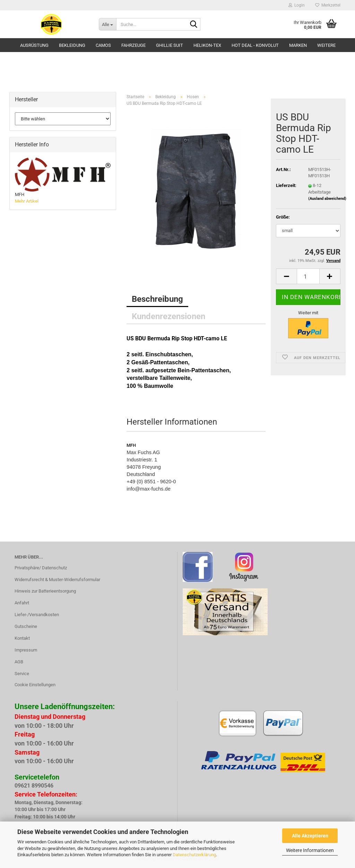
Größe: (283, 217)
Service (22, 674)
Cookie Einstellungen (35, 685)
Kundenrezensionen (168, 316)
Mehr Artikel (27, 201)
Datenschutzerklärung (194, 855)
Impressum (26, 650)
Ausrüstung (34, 45)
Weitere (326, 45)
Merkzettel (328, 5)
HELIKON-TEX (207, 45)
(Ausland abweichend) (327, 199)
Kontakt (22, 638)
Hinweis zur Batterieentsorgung (45, 591)
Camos (103, 45)
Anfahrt (22, 603)
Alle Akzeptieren (310, 836)
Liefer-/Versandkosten (37, 615)
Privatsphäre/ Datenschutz (41, 568)
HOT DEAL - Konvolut (255, 45)
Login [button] (297, 5)
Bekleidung (72, 45)
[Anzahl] (308, 276)
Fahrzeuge (133, 45)
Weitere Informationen (310, 850)
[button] (286, 276)
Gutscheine (26, 626)
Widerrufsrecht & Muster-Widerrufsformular (57, 580)
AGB (19, 662)
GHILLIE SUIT (170, 45)
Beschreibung (157, 299)
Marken (298, 45)
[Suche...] (107, 24)
